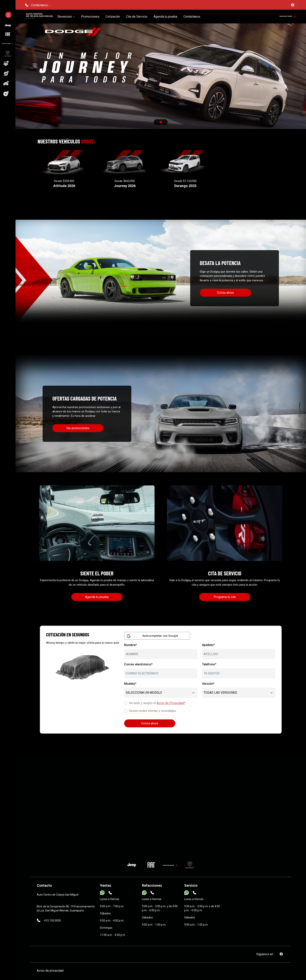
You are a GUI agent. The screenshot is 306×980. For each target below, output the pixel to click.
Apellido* (208, 645)
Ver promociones (78, 428)
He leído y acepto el (157, 703)
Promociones (90, 17)
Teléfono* (209, 664)
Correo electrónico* (138, 664)
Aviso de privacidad (50, 971)
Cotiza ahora (225, 293)
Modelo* (130, 684)
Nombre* (131, 645)
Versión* (208, 684)
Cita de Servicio (137, 17)
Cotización (113, 17)
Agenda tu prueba (165, 17)
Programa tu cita (225, 597)
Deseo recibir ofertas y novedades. (153, 711)
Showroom (66, 17)
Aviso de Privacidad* (171, 703)
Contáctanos (192, 17)
